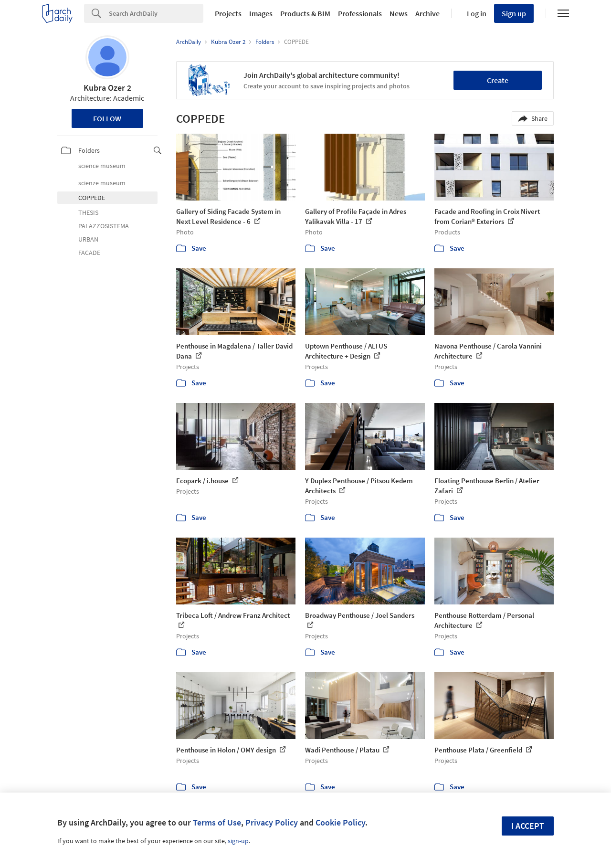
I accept (528, 826)
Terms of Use (217, 822)
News (399, 13)
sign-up (238, 841)
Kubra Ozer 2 (107, 88)
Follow (107, 118)
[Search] (156, 13)
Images (261, 13)
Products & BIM (305, 13)
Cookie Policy (340, 822)
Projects (228, 13)
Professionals (360, 13)
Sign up (514, 13)
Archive (427, 13)
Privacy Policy (272, 822)
